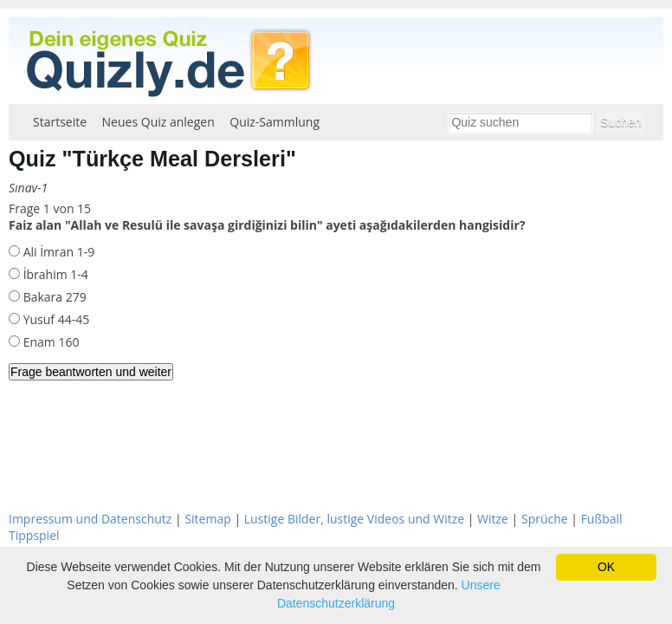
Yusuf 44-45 (55, 319)
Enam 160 (49, 342)
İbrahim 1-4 (54, 274)
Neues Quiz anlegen (158, 122)
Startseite (60, 122)
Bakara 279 (53, 297)
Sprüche (545, 519)
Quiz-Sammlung (275, 122)
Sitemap (207, 519)
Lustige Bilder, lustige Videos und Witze (354, 519)
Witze (493, 519)
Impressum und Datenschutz (90, 519)
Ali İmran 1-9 (57, 252)
